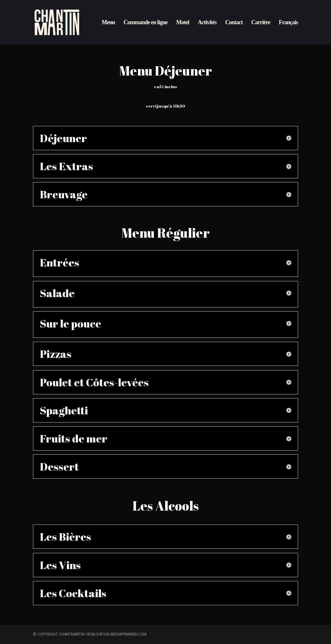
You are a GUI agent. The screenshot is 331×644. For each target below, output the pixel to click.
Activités (207, 23)
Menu (108, 23)
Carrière (261, 23)
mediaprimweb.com (128, 634)
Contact (234, 23)
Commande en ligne (145, 23)
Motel (183, 23)
